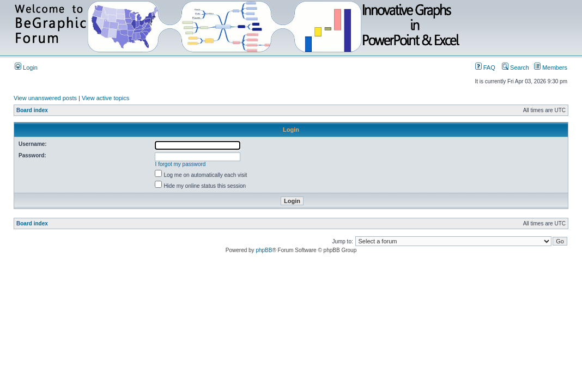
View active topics (105, 98)
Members (551, 68)
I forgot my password (181, 164)
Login (26, 68)
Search (516, 68)
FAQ (485, 68)
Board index (32, 110)
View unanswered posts (45, 98)
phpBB (264, 250)
